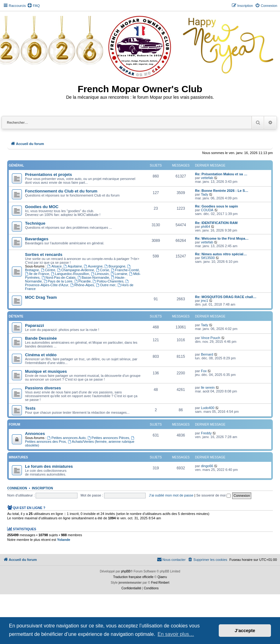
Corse (102, 270)
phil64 (205, 227)
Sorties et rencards (44, 255)
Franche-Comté (125, 270)
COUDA (207, 210)
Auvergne (93, 266)
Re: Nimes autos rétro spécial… (221, 254)
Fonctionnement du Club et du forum (61, 191)
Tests (30, 408)
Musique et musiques (46, 371)
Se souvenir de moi (213, 495)
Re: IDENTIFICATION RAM (216, 223)
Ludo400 (208, 408)
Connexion (17, 488)
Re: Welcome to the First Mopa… (222, 238)
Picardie (83, 281)
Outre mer (106, 285)
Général (16, 165)
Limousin (100, 274)
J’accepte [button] (245, 631)
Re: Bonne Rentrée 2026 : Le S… (222, 191)
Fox (204, 371)
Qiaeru (162, 577)
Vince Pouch (211, 338)
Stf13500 (208, 258)
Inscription (42, 488)
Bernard (207, 354)
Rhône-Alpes (82, 285)
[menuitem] (33, 6)
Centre (48, 270)
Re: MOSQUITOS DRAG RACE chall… (226, 297)
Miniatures (18, 457)
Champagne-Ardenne (76, 270)
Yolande (64, 540)
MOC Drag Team (41, 297)
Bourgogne (115, 266)
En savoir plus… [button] (176, 634)
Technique (35, 223)
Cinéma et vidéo (41, 355)
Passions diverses (43, 388)
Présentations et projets (48, 175)
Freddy (206, 433)
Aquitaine (73, 266)
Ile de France (37, 274)
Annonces (35, 434)
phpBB (126, 571)
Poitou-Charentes (108, 281)
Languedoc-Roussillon (70, 274)
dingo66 (207, 466)
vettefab (207, 178)
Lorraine (119, 274)
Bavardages (37, 239)
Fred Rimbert (160, 583)
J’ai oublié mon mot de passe (171, 495)
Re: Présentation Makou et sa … (221, 174)
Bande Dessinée (41, 338)
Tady (205, 194)
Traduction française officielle (133, 577)
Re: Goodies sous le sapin (217, 206)
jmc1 (205, 301)
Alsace (55, 266)
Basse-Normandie (93, 277)
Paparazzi (35, 325)
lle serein (208, 387)
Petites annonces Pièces (108, 438)
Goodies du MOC (42, 207)
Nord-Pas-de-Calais (59, 277)
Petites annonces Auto (67, 438)
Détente (16, 316)
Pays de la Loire (58, 281)
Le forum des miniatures (49, 466)
